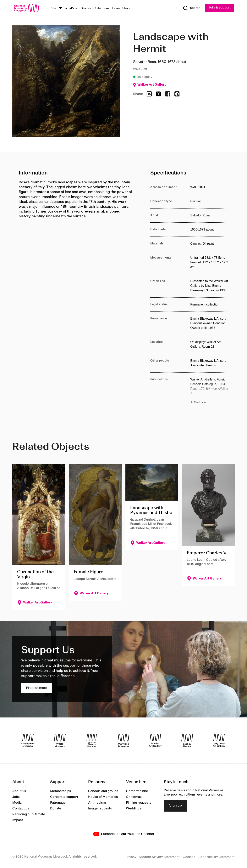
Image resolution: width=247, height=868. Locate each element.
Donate (56, 808)
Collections (101, 8)
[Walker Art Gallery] (155, 740)
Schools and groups (103, 791)
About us (19, 791)
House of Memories (103, 797)
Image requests (100, 808)
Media (17, 803)
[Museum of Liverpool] (28, 740)
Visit (55, 8)
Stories (86, 8)
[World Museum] (60, 740)
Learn (116, 8)
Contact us (21, 808)
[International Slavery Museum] (92, 740)
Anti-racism (97, 803)
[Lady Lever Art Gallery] (219, 740)
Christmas (134, 797)
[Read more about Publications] (210, 391)
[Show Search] (191, 8)
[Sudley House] (187, 740)
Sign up (176, 806)
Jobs (16, 797)
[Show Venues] (61, 8)
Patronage (58, 803)
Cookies (189, 857)
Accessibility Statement (217, 857)
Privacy (131, 857)
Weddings (134, 808)
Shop (126, 8)
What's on (71, 8)
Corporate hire (137, 791)
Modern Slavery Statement (159, 857)
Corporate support (64, 797)
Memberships (61, 791)
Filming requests (139, 803)
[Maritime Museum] (123, 740)
